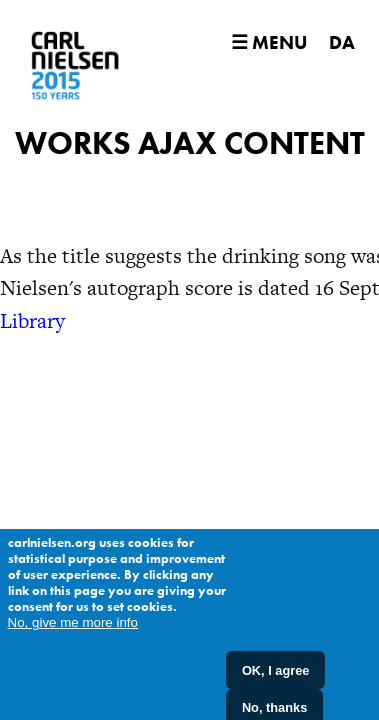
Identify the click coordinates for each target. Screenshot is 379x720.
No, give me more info (73, 631)
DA (342, 42)
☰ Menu (269, 42)
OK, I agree (276, 678)
